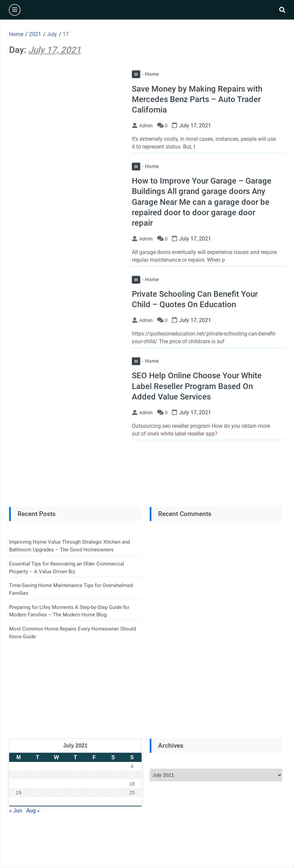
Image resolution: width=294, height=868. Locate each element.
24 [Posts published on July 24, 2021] (113, 792)
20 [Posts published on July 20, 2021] (38, 792)
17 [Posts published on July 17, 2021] (113, 784)
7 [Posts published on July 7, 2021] (56, 775)
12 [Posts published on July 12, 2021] (19, 784)
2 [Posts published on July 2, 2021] (94, 766)
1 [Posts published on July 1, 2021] (75, 766)
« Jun (16, 811)
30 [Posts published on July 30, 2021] (94, 801)
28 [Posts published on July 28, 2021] (56, 801)
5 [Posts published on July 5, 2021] (19, 775)
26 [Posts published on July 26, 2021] (19, 801)
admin (146, 126)
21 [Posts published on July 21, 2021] (56, 792)
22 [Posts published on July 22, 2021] (75, 792)
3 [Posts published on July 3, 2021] (113, 766)
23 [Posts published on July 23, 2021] (94, 792)
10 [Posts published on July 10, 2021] (113, 775)
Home (145, 74)
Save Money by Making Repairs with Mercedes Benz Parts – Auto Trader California (197, 99)
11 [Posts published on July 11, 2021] (132, 775)
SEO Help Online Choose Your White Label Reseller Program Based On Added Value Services (197, 386)
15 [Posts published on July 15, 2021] (75, 784)
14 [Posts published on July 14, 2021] (56, 784)
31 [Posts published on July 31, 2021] (113, 801)
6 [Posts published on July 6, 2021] (37, 775)
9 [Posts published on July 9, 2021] (94, 775)
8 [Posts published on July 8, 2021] (75, 775)
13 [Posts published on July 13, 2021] (38, 784)
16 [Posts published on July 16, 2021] (94, 784)
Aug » (33, 811)
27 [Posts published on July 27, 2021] (38, 801)
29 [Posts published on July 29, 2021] (75, 801)
